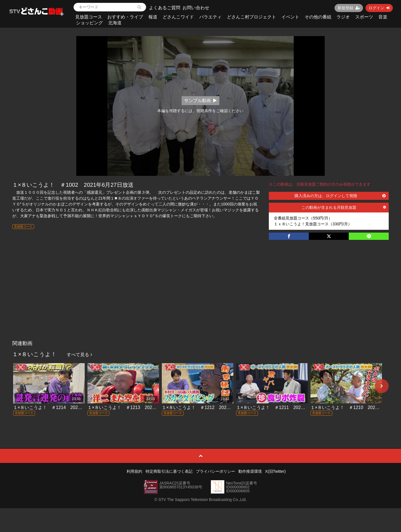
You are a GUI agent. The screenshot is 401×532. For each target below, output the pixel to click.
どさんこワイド (178, 17)
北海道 (115, 23)
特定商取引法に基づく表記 (169, 471)
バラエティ (210, 17)
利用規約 (134, 471)
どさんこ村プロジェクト (251, 17)
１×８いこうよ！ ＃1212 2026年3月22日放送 (210, 407)
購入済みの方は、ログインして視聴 (340, 196)
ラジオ (343, 17)
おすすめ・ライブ (125, 17)
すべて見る (79, 355)
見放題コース (89, 17)
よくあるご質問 (165, 8)
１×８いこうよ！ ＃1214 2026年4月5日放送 (60, 407)
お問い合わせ (196, 8)
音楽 (383, 17)
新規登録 (349, 8)
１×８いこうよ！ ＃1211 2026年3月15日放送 (285, 407)
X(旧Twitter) (276, 471)
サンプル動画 (200, 101)
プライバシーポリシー (215, 471)
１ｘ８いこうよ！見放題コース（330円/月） (313, 224)
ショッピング (89, 23)
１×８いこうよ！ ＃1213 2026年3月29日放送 (136, 407)
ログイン (379, 8)
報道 (153, 17)
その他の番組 (318, 17)
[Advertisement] (201, 296)
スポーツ (364, 17)
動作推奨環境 (250, 471)
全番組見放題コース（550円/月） (303, 218)
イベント (290, 17)
